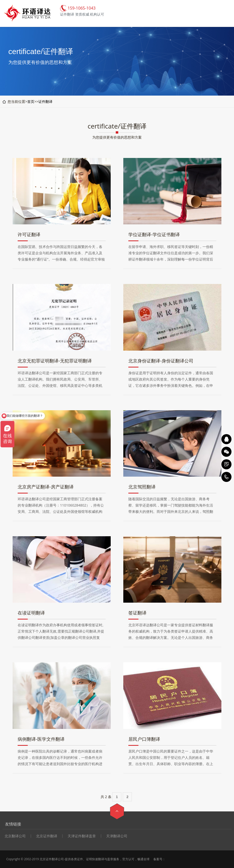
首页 (31, 101)
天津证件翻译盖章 (82, 836)
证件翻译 (45, 101)
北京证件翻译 (47, 836)
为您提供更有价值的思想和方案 (117, 137)
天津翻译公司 (117, 836)
